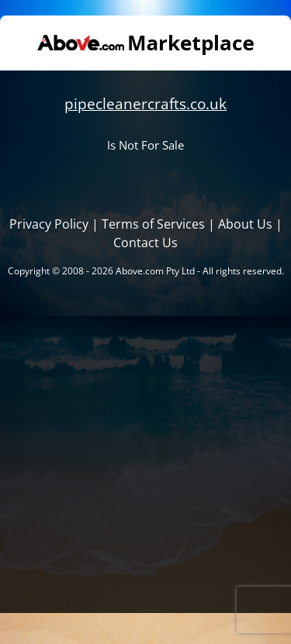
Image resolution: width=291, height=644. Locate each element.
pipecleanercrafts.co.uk (145, 103)
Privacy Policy (49, 224)
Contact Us (145, 243)
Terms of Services (153, 224)
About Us (245, 224)
